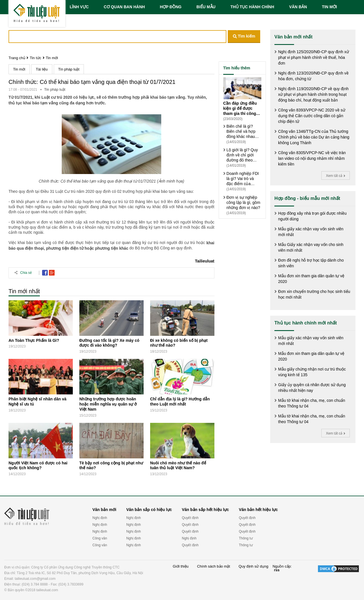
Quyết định (190, 518)
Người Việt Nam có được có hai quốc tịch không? (38, 465)
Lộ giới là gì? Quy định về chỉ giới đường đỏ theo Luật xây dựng (242, 155)
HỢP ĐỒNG (171, 7)
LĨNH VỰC (79, 7)
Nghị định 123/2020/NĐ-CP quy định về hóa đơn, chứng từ (313, 76)
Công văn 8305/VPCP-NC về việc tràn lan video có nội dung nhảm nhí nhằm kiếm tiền (312, 158)
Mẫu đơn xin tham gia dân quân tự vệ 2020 (311, 279)
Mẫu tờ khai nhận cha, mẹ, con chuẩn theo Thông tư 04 (312, 403)
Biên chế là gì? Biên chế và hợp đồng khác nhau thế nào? (241, 132)
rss (277, 570)
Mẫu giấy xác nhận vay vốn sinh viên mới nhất (311, 232)
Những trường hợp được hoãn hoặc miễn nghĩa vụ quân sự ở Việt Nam (108, 404)
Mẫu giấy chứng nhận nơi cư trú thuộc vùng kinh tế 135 (312, 372)
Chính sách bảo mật (214, 566)
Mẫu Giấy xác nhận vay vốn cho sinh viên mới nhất (311, 247)
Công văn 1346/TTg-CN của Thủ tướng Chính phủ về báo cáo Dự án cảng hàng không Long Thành (314, 137)
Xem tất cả (335, 176)
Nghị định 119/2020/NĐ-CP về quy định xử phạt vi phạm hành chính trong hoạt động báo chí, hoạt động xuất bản (313, 94)
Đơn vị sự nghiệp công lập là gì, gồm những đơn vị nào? (243, 202)
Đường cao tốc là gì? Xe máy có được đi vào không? (109, 343)
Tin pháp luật (69, 69)
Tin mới (52, 58)
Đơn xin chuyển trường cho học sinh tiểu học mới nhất (314, 294)
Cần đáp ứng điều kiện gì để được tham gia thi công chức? (240, 108)
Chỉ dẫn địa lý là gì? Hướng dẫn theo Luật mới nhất (180, 402)
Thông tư (246, 538)
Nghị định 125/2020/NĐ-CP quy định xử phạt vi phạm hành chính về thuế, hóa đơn (314, 57)
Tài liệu (42, 69)
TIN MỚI (329, 7)
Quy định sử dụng (254, 566)
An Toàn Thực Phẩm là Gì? (34, 340)
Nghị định (100, 518)
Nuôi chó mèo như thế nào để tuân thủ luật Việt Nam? (178, 465)
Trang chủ (17, 58)
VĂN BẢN (298, 7)
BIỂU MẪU (206, 7)
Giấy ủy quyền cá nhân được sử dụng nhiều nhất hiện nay (312, 388)
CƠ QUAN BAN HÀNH (124, 7)
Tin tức (36, 58)
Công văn (100, 538)
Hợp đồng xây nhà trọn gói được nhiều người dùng (312, 216)
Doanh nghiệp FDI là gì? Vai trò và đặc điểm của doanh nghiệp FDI (243, 179)
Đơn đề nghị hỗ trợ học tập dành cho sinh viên (311, 263)
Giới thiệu (181, 566)
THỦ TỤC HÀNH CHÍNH (252, 7)
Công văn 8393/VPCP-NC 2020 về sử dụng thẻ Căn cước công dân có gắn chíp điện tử (312, 116)
